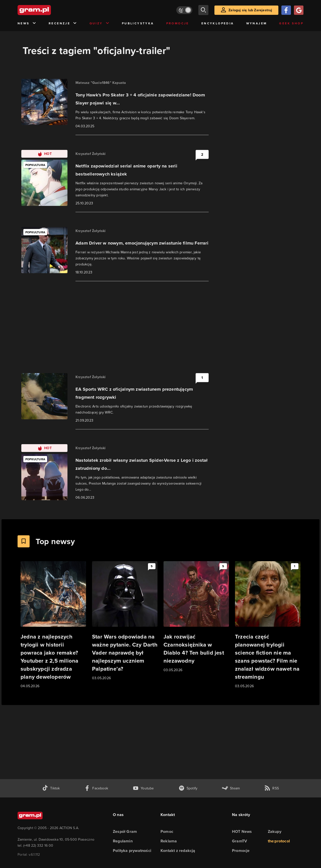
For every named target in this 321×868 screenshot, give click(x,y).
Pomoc (167, 831)
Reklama (169, 841)
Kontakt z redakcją (178, 851)
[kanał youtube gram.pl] (143, 788)
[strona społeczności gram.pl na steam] (231, 788)
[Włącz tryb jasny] (184, 10)
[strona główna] (47, 10)
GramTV (239, 841)
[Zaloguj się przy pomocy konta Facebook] (286, 10)
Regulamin (123, 841)
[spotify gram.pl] (188, 788)
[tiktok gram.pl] (51, 788)
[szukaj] (203, 10)
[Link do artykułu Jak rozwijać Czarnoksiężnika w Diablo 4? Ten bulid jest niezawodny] (196, 617)
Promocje (178, 23)
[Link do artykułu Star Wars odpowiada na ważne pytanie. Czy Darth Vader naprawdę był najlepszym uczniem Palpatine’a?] (125, 621)
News (27, 23)
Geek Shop (291, 23)
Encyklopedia (218, 23)
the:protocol (279, 841)
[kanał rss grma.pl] (272, 788)
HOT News (242, 831)
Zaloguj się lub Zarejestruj (250, 10)
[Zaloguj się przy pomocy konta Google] (299, 10)
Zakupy (275, 831)
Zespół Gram (125, 831)
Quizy (100, 23)
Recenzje (63, 23)
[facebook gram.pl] (96, 788)
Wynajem (257, 23)
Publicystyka (138, 23)
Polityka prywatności (132, 851)
